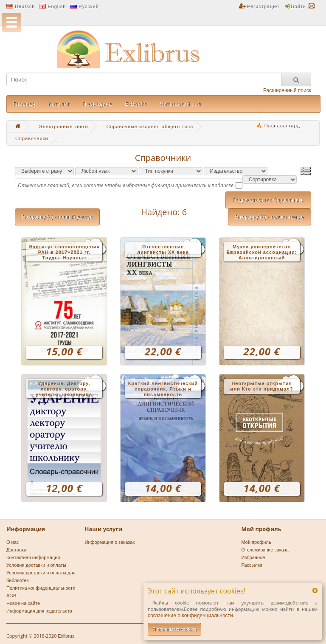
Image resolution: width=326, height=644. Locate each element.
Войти (298, 6)
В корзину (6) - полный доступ (57, 217)
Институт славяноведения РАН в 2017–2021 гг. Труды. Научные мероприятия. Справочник (64, 253)
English (57, 6)
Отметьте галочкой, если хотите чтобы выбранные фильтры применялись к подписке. (126, 185)
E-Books (136, 104)
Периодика (97, 104)
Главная (24, 104)
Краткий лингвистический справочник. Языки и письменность (163, 389)
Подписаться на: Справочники (268, 200)
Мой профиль (256, 542)
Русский (89, 6)
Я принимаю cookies (174, 629)
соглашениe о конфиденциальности (190, 616)
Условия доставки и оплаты (36, 565)
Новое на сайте (23, 603)
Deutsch (25, 6)
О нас (13, 542)
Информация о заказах (110, 542)
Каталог (59, 104)
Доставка (16, 550)
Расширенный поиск (287, 90)
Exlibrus (66, 636)
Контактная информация (33, 557)
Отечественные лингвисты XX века (163, 249)
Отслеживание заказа (265, 550)
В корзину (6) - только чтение (270, 217)
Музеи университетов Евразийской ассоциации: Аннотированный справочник (262, 253)
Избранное (253, 557)
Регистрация (263, 6)
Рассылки (252, 565)
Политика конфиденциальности (41, 588)
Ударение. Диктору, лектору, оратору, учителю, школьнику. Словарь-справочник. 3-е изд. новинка (64, 389)
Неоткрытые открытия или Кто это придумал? (262, 386)
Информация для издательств (39, 611)
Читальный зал (181, 104)
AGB (11, 596)
